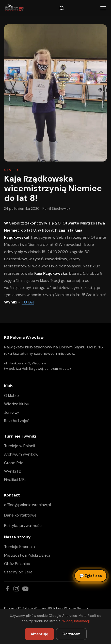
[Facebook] (7, 589)
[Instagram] (16, 589)
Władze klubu (17, 404)
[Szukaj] (62, 8)
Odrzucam (71, 634)
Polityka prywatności (23, 526)
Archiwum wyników (21, 454)
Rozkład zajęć (17, 421)
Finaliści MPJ (15, 480)
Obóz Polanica (17, 564)
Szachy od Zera (18, 572)
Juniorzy (12, 412)
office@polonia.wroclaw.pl (27, 505)
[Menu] (103, 8)
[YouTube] (25, 589)
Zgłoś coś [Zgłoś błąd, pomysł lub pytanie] (91, 576)
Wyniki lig (12, 471)
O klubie (11, 396)
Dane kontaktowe (20, 515)
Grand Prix (13, 463)
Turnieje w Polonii (19, 446)
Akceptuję (39, 634)
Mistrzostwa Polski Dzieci (27, 555)
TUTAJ (28, 302)
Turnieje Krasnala (19, 547)
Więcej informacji (76, 621)
